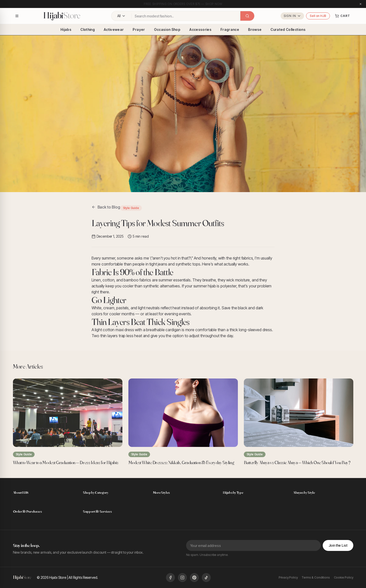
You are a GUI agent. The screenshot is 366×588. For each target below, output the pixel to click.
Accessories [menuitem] (200, 29)
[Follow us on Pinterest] (194, 578)
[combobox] (186, 16)
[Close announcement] (361, 4)
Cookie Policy (344, 577)
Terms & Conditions (316, 577)
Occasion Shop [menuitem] (167, 29)
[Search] (247, 16)
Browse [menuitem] (255, 29)
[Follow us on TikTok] (206, 578)
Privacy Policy (288, 577)
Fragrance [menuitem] (230, 29)
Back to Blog (106, 207)
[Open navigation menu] (17, 16)
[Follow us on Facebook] (170, 578)
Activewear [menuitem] (114, 29)
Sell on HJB (318, 16)
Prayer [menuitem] (139, 29)
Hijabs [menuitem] (66, 29)
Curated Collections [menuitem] (288, 29)
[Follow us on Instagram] (182, 578)
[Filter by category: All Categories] (121, 16)
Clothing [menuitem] (88, 29)
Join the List (338, 545)
